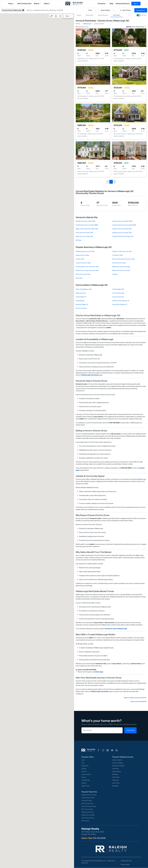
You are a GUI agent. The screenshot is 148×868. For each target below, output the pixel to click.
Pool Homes (85, 821)
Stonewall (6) (80, 301)
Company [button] (102, 4)
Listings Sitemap (126, 861)
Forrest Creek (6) (118, 297)
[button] (23, 10)
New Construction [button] (24, 4)
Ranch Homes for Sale (83, 274)
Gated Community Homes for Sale (87, 270)
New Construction (87, 803)
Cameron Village (118, 763)
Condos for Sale (117, 255)
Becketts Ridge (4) (82, 304)
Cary (83, 763)
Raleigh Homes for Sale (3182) (86, 221)
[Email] (102, 730)
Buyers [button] (38, 4)
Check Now (130, 730)
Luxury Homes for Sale (83, 263)
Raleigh (84, 783)
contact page (98, 672)
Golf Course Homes (88, 818)
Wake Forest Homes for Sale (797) (87, 229)
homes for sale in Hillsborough (116, 629)
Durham (84, 771)
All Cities (79, 240)
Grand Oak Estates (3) (120, 304)
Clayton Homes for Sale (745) (122, 229)
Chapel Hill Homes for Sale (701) (123, 236)
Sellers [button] (47, 4)
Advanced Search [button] (123, 4)
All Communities (82, 308)
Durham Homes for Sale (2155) (122, 221)
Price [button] (93, 10)
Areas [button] (12, 4)
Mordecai (115, 774)
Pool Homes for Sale (119, 263)
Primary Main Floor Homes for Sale (87, 267)
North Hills (116, 777)
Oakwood (115, 780)
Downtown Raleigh (118, 766)
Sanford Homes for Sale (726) (122, 233)
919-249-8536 (142, 701)
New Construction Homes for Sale (123, 259)
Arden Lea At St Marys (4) (121, 301)
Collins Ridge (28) (118, 289)
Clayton (84, 769)
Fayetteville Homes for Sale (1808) (87, 225)
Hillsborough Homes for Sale (85, 251)
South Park (116, 783)
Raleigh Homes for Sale (89, 795)
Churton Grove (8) (118, 293)
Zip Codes (79, 278)
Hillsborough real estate (90, 375)
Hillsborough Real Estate (138, 698)
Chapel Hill (85, 766)
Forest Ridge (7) (81, 297)
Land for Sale (80, 259)
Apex (83, 760)
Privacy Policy (125, 864)
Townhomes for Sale (82, 255)
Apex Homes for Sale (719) (84, 236)
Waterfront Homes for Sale (121, 267)
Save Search (141, 10)
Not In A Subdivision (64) (84, 289)
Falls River (115, 769)
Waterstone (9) (81, 293)
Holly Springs (86, 780)
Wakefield (115, 786)
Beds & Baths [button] (108, 10)
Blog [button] (111, 4)
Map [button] (67, 16)
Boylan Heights (117, 760)
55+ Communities (87, 809)
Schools (115, 274)
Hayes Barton (117, 771)
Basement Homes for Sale (121, 270)
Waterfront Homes (87, 812)
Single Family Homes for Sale (122, 251)
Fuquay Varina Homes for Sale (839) (124, 225)
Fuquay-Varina (86, 774)
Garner (84, 777)
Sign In (136, 4)
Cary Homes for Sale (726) (84, 233)
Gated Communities (88, 815)
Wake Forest (85, 786)
